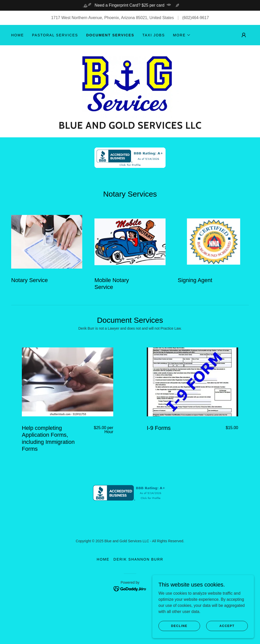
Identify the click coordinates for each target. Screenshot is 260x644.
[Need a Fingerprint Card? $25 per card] (130, 5)
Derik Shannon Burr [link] (138, 581)
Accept (227, 636)
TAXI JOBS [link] (154, 35)
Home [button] (103, 581)
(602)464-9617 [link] (196, 18)
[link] (130, 84)
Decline (179, 636)
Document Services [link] (110, 35)
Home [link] (18, 35)
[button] (182, 35)
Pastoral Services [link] (55, 35)
